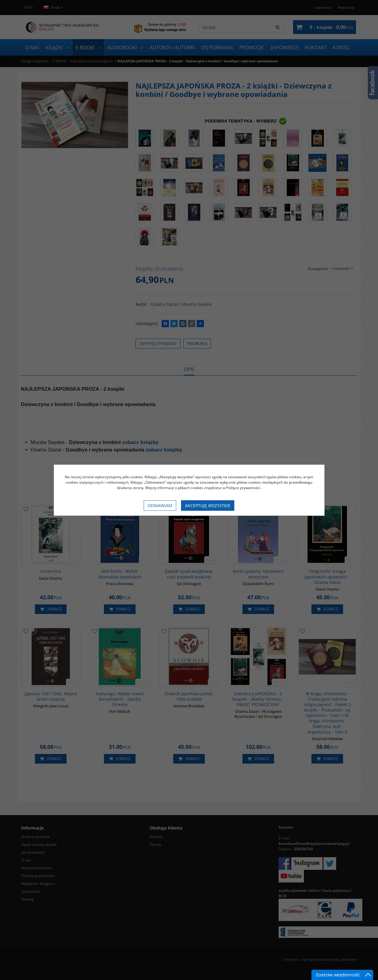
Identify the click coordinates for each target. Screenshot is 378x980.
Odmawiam (160, 506)
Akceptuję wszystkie (208, 506)
